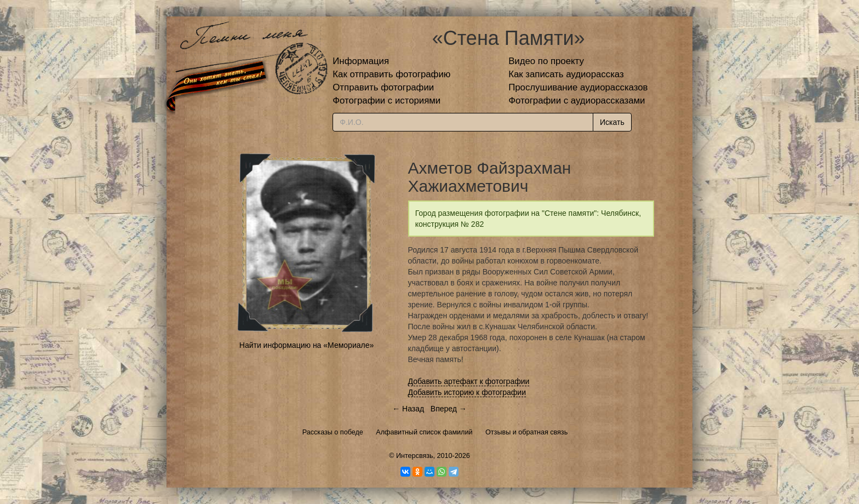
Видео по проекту (546, 61)
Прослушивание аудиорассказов (578, 87)
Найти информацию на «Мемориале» (307, 345)
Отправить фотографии (383, 87)
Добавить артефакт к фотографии (469, 381)
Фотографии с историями (386, 101)
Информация (361, 61)
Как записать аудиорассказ (566, 74)
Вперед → (449, 409)
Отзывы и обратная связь (526, 432)
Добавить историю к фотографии (467, 392)
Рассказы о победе (333, 432)
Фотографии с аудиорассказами (577, 101)
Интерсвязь (415, 456)
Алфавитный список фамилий (424, 432)
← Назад (408, 409)
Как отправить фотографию (391, 74)
